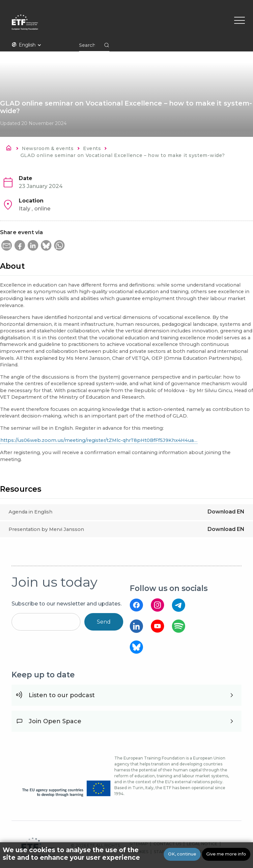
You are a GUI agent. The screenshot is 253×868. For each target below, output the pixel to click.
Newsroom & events (48, 148)
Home (11, 149)
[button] (7, 245)
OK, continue (182, 854)
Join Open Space (55, 721)
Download (226, 512)
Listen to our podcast (62, 695)
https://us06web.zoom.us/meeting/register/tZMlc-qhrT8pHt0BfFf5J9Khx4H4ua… (99, 440)
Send (104, 622)
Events (92, 148)
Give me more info (226, 854)
